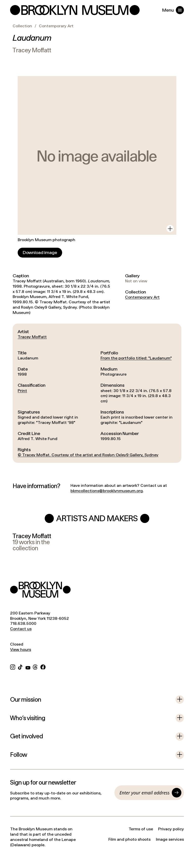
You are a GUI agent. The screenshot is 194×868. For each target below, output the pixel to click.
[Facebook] (43, 667)
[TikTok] (20, 667)
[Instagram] (13, 667)
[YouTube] (28, 667)
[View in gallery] (170, 229)
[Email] (144, 793)
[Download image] (40, 253)
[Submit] (177, 793)
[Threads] (35, 667)
